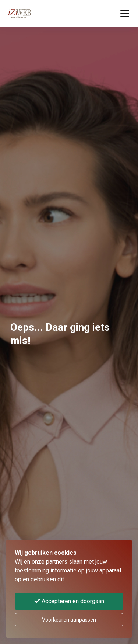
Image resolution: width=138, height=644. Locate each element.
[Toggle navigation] (125, 13)
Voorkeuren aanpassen (69, 620)
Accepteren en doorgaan (69, 601)
